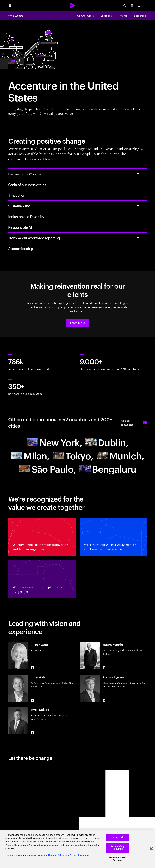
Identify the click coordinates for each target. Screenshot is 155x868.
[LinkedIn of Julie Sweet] (33, 668)
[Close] (151, 849)
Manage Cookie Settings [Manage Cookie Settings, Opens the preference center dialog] (117, 859)
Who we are (16, 15)
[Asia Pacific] (73, 455)
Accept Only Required (117, 848)
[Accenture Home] (72, 5)
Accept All (118, 837)
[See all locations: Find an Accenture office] (134, 422)
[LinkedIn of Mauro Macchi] (104, 668)
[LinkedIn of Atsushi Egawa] (104, 700)
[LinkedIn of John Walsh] (33, 700)
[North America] (54, 442)
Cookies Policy (56, 855)
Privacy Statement (79, 855)
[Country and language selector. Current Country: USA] (137, 5)
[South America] (47, 469)
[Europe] (107, 442)
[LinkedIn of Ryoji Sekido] (33, 733)
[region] (77, 849)
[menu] (10, 5)
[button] (77, 323)
